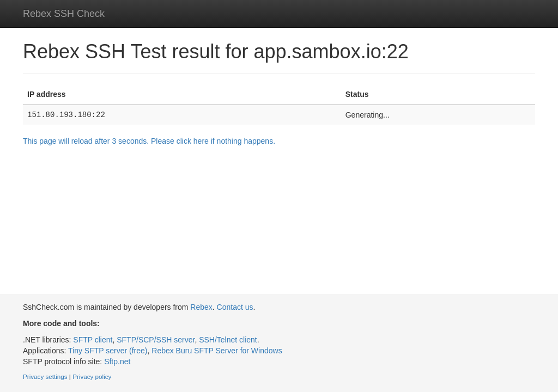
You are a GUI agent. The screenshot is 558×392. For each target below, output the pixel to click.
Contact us (235, 307)
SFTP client (93, 340)
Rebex (201, 307)
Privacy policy (92, 376)
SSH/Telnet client (228, 340)
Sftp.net (117, 362)
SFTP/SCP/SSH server (156, 340)
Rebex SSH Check (64, 14)
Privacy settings (45, 376)
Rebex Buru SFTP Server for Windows (217, 351)
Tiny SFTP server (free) (108, 351)
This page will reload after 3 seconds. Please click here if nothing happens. (149, 141)
